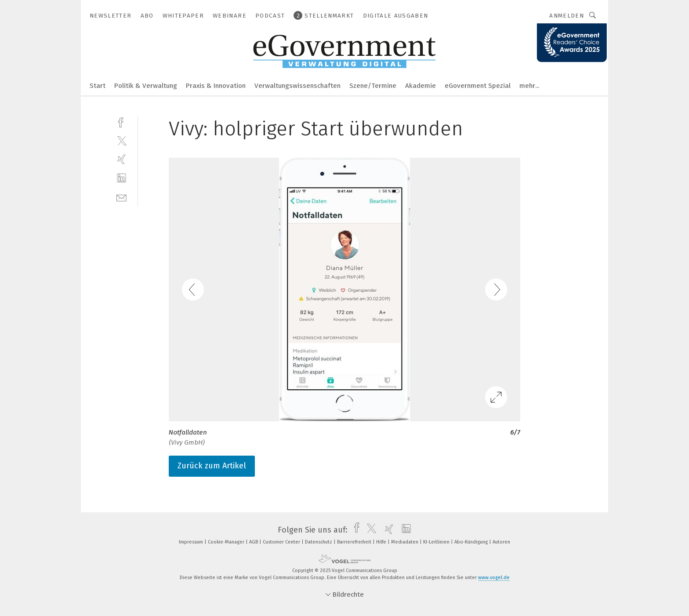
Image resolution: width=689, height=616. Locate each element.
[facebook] (121, 121)
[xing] (121, 159)
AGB (254, 542)
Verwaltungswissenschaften (297, 86)
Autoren (501, 542)
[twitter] (121, 140)
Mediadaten (405, 542)
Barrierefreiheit (355, 542)
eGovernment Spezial (478, 86)
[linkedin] (121, 178)
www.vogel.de (494, 578)
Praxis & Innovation (216, 86)
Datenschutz (319, 542)
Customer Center (282, 542)
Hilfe (382, 542)
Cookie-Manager (227, 542)
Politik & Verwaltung (146, 86)
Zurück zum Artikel (212, 466)
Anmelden (567, 16)
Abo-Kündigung (472, 542)
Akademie (421, 86)
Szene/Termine (373, 86)
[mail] (121, 197)
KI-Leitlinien (437, 542)
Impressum (192, 542)
